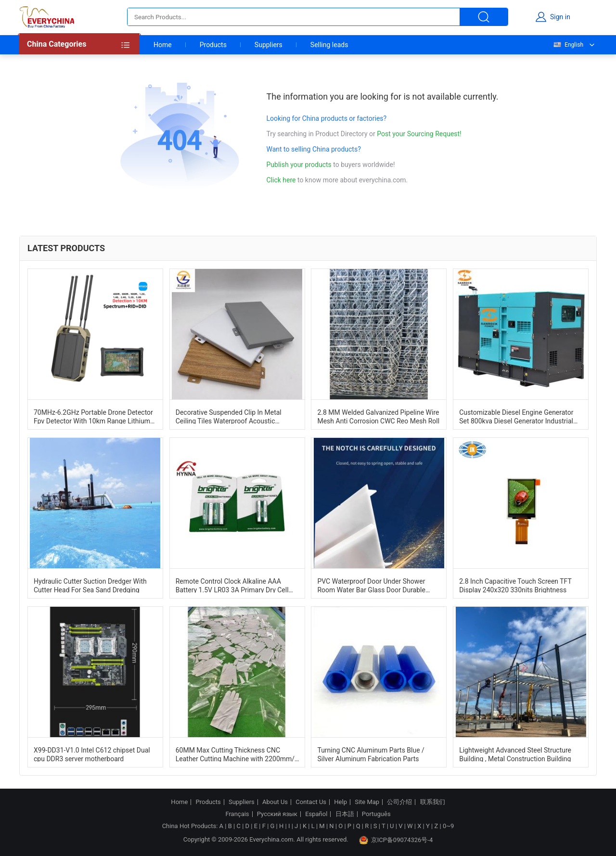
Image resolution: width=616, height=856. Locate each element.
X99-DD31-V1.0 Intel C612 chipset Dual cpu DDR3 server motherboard (92, 754)
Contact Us (311, 802)
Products (213, 45)
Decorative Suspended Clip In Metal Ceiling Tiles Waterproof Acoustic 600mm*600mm (229, 416)
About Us (275, 802)
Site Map (367, 802)
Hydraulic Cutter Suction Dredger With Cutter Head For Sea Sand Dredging (90, 585)
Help (340, 802)
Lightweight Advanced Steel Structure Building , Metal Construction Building (515, 754)
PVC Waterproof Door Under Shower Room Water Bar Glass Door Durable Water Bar (371, 585)
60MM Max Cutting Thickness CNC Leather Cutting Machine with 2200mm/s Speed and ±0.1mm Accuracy (237, 754)
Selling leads (329, 45)
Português (376, 814)
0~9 (448, 826)
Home (163, 45)
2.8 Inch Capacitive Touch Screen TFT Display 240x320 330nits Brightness (515, 585)
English (568, 45)
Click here (281, 180)
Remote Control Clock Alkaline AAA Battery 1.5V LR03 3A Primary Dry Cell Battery (232, 585)
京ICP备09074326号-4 (396, 840)
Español (316, 814)
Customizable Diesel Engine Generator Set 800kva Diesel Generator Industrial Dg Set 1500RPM (516, 416)
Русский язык (277, 814)
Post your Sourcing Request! (419, 134)
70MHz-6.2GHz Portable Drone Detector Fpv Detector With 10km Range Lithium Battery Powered (93, 416)
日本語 (345, 814)
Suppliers (269, 45)
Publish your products (300, 165)
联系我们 (433, 802)
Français (237, 814)
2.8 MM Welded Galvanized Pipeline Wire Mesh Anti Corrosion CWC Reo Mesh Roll (378, 416)
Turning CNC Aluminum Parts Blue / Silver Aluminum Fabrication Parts (371, 754)
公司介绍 (399, 802)
